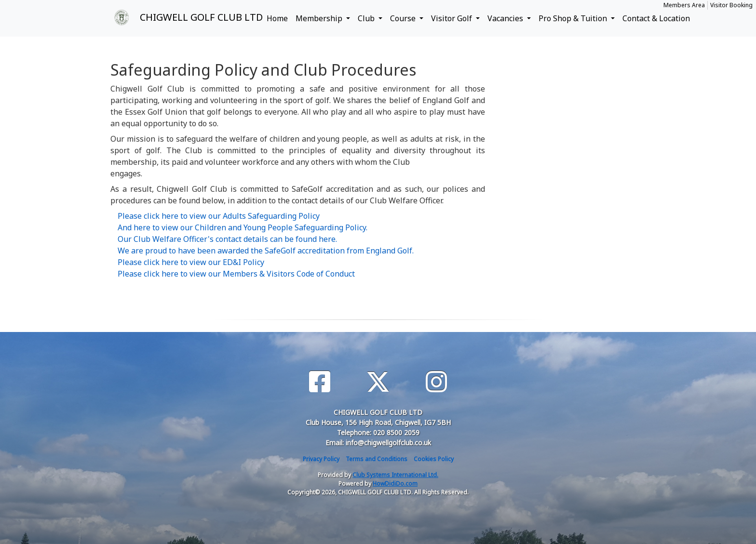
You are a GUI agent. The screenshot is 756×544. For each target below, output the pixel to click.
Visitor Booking (731, 5)
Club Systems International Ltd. (395, 475)
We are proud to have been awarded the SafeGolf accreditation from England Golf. (266, 251)
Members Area (684, 5)
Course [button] (404, 18)
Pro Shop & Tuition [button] (574, 18)
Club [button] (367, 18)
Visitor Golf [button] (452, 18)
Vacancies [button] (506, 18)
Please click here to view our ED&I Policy (191, 262)
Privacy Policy (321, 459)
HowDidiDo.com (395, 484)
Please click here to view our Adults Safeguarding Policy (219, 216)
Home (277, 18)
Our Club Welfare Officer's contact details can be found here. (227, 239)
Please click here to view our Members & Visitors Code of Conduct (236, 274)
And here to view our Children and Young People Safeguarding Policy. (243, 227)
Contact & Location (656, 18)
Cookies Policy (434, 459)
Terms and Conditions (377, 459)
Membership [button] (320, 18)
